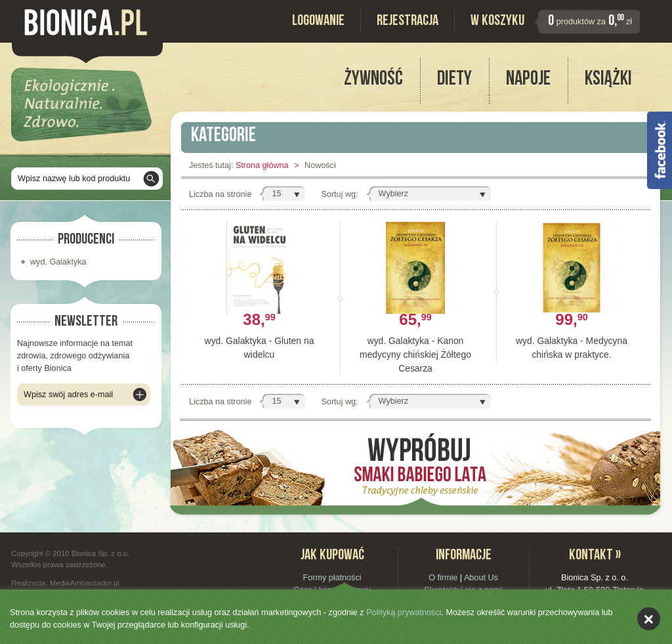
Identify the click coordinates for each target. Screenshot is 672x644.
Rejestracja (408, 22)
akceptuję (649, 619)
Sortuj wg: (339, 194)
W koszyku (497, 22)
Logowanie (318, 22)
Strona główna (262, 165)
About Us (481, 578)
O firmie (443, 578)
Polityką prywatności (404, 612)
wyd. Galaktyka (58, 262)
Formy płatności (332, 578)
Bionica (86, 22)
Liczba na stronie (220, 194)
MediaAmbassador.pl (85, 583)
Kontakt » (595, 556)
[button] (282, 194)
